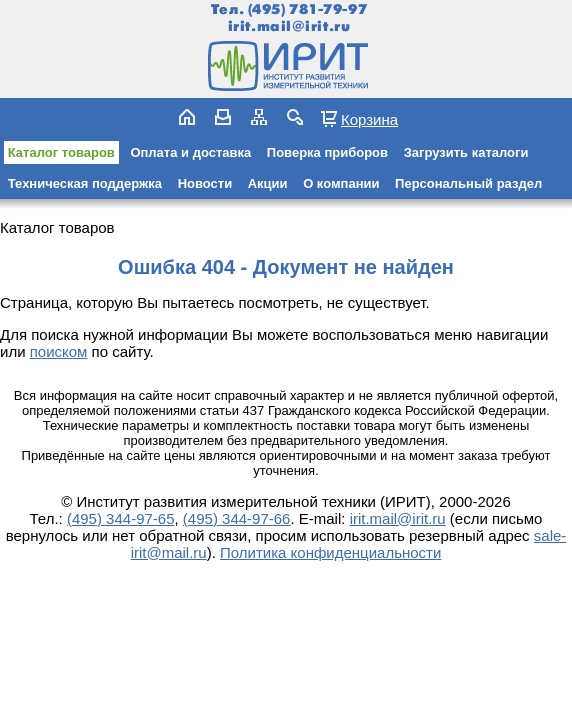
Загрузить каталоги (466, 152)
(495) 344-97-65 (121, 518)
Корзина (369, 119)
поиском (59, 351)
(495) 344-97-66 (237, 518)
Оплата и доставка (190, 152)
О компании (341, 183)
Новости (205, 183)
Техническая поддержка (85, 183)
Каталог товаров (61, 152)
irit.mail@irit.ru (289, 26)
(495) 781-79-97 (307, 9)
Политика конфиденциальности (330, 552)
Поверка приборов (327, 152)
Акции (268, 183)
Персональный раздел (468, 183)
